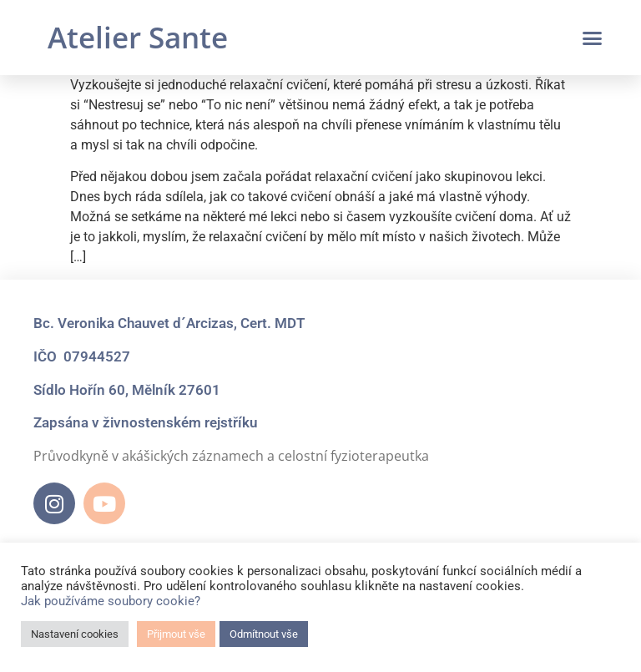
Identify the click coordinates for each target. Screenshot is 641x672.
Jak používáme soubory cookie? (111, 601)
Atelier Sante (138, 37)
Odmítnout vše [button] (264, 634)
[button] (593, 38)
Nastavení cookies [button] (75, 634)
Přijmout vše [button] (176, 634)
